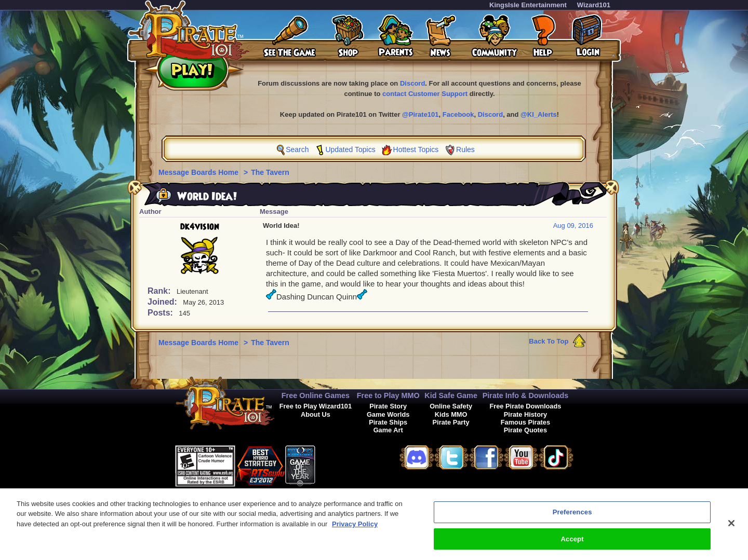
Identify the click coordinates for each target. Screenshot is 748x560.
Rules (465, 149)
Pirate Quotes (525, 430)
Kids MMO (451, 414)
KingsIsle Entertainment (528, 5)
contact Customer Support (425, 94)
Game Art (388, 430)
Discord (412, 83)
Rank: (160, 291)
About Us (316, 414)
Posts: (161, 313)
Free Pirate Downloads (525, 406)
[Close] (731, 528)
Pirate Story (388, 406)
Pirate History (525, 414)
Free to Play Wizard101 (316, 406)
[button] (341, 464)
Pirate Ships (388, 422)
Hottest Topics (416, 149)
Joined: (163, 302)
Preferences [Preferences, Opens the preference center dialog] (572, 517)
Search (297, 149)
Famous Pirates (525, 422)
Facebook (458, 114)
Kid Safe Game (451, 395)
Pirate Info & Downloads (526, 395)
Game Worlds (388, 414)
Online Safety (451, 406)
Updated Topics (350, 149)
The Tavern (270, 172)
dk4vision (200, 227)
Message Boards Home (199, 172)
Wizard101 (594, 5)
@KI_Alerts (539, 114)
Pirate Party (451, 422)
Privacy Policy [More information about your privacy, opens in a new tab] (355, 529)
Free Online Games (316, 395)
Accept (572, 544)
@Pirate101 (420, 114)
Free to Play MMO (388, 395)
